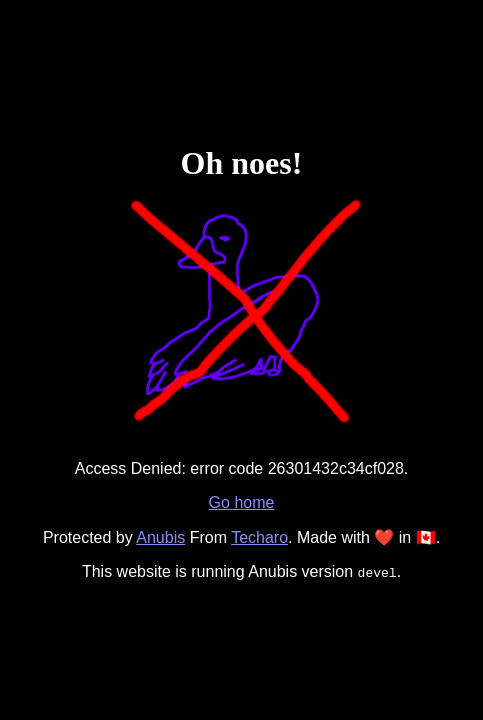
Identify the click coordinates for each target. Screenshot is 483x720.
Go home (242, 502)
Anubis (160, 537)
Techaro (259, 537)
